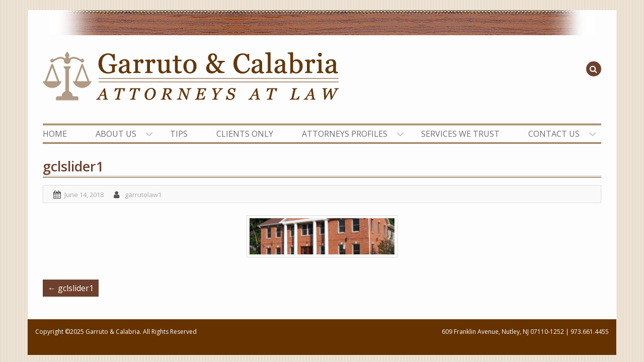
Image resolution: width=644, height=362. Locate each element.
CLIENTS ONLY (245, 134)
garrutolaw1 (143, 195)
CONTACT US (554, 134)
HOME (55, 134)
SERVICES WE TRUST (460, 134)
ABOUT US (116, 134)
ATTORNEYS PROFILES (345, 134)
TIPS (179, 134)
